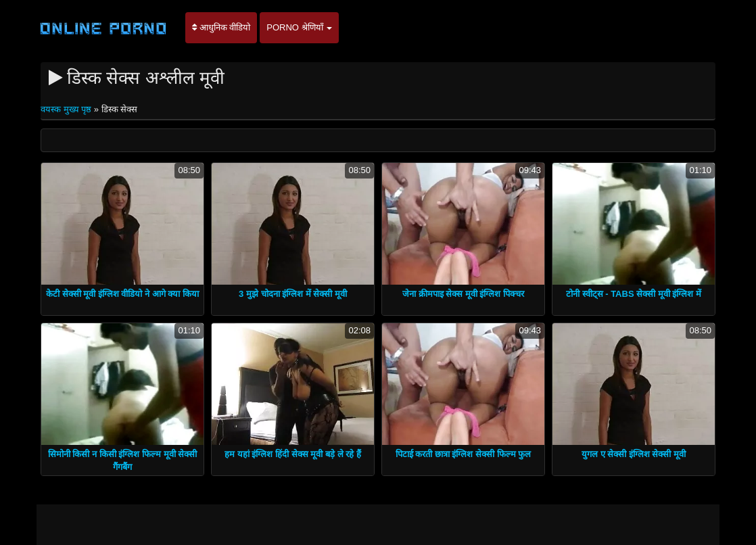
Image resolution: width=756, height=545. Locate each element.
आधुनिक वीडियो (221, 27)
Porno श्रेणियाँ (299, 27)
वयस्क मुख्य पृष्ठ (67, 109)
